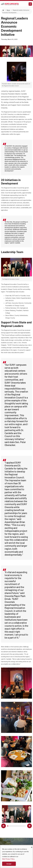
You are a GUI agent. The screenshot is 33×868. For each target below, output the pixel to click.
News (8, 10)
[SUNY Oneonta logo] (10, 4)
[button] (4, 826)
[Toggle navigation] (30, 4)
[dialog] (16, 856)
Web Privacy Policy (8, 859)
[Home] (3, 10)
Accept (9, 864)
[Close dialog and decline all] (32, 846)
